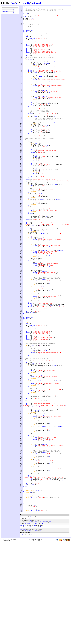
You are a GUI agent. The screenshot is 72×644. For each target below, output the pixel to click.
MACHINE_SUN (29, 380)
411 (31, 618)
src (17, 3)
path (34, 45)
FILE (27, 42)
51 (41, 632)
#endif (25, 18)
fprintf (28, 52)
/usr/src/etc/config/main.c (31, 628)
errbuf (38, 611)
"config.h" (32, 24)
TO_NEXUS (46, 75)
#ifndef (25, 15)
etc (21, 3)
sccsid (33, 17)
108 (37, 623)
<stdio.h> (32, 21)
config (27, 3)
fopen (30, 45)
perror (30, 48)
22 (34, 630)
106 (35, 623)
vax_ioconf (5, 14)
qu (3, 11)
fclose (32, 374)
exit (29, 49)
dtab (36, 72)
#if (24, 35)
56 (41, 628)
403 (50, 623)
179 (41, 623)
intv (3, 9)
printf (35, 94)
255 (44, 623)
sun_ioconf (5, 12)
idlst (37, 171)
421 (30, 622)
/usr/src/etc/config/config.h (31, 625)
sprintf (33, 596)
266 (35, 627)
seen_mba (31, 71)
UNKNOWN (45, 107)
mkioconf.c (37, 3)
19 (28, 619)
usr (13, 3)
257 (30, 619)
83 (29, 623)
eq (34, 76)
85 (31, 623)
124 (42, 625)
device (38, 39)
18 (28, 623)
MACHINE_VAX (29, 35)
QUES (43, 89)
